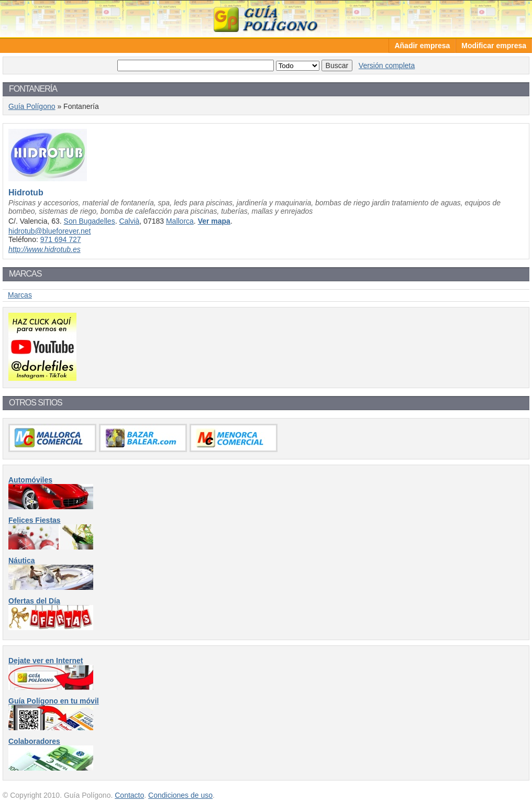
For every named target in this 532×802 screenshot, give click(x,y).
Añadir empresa (422, 46)
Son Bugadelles (90, 221)
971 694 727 (61, 239)
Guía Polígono (266, 19)
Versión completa (387, 65)
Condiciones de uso (180, 795)
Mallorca (180, 221)
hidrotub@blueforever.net (49, 231)
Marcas (20, 295)
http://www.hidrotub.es (45, 249)
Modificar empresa (494, 46)
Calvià (129, 221)
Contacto (129, 795)
